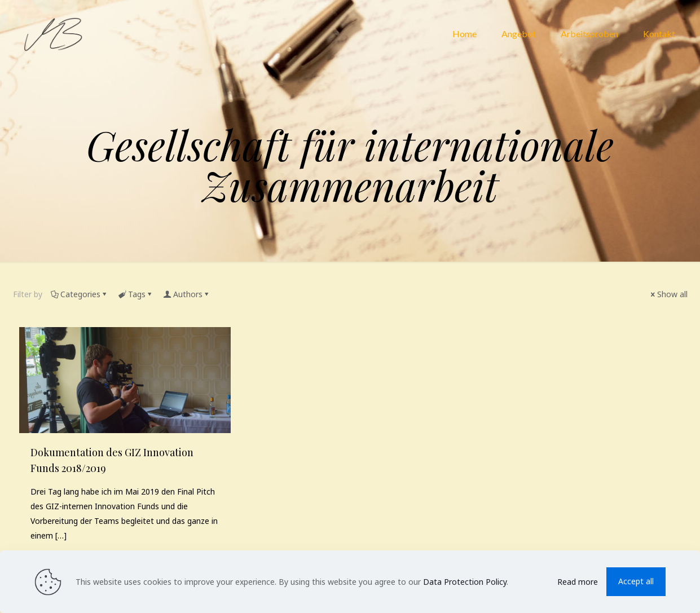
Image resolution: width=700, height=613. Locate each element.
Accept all (636, 581)
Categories (80, 294)
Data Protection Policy (465, 582)
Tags (136, 294)
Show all (668, 294)
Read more (578, 582)
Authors (187, 294)
